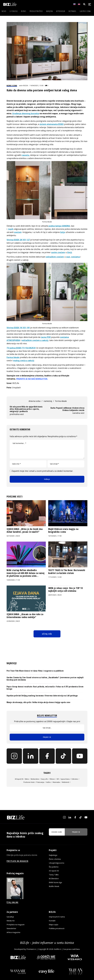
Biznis (24, 11)
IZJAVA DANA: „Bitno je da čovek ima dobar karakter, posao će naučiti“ (25, 530)
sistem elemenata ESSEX (52, 124)
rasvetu (25, 155)
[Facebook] (47, 756)
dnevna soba (35, 401)
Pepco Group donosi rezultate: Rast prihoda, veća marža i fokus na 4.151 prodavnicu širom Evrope (45, 688)
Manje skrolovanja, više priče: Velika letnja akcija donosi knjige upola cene (38, 702)
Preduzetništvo (36, 11)
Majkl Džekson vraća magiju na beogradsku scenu (63, 530)
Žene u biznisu (55, 859)
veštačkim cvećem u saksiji (35, 340)
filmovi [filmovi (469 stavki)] (52, 779)
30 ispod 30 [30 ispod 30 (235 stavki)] (19, 779)
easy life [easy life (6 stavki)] (44, 779)
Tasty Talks (54, 875)
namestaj (48, 401)
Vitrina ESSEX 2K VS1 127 (18, 240)
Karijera (49, 11)
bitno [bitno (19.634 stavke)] (27, 779)
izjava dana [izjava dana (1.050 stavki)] (65, 779)
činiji (70, 252)
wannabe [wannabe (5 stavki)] (56, 782)
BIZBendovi (54, 878)
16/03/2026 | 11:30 (13, 580)
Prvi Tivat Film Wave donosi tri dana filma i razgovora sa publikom (35, 671)
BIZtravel (73, 11)
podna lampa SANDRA (59, 226)
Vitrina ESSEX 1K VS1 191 (18, 328)
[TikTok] (63, 756)
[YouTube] (80, 756)
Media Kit (11, 921)
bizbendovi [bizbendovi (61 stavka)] (35, 779)
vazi (68, 257)
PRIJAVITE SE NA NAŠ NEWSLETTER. (32, 379)
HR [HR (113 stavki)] (58, 779)
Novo (4, 11)
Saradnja (10, 917)
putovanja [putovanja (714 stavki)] (40, 782)
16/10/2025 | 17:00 (55, 536)
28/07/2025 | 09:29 (55, 595)
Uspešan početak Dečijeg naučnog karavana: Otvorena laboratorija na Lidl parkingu (42, 696)
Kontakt (52, 921)
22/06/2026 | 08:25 (13, 621)
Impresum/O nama (57, 917)
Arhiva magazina (13, 932)
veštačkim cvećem (55, 257)
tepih (10, 229)
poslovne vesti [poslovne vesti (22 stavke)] (29, 782)
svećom (18, 232)
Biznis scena (12, 85)
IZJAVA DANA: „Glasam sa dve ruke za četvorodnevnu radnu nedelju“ (25, 616)
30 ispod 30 (54, 871)
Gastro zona (85, 11)
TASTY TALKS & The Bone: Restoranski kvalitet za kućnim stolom (67, 572)
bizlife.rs (58, 949)
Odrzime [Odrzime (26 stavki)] (75, 779)
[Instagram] (14, 756)
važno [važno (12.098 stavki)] (48, 782)
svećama (75, 257)
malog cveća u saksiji (24, 361)
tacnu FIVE (46, 337)
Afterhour (61, 11)
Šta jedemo (54, 867)
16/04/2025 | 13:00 (37, 86)
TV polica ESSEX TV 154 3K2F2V (21, 348)
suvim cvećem (58, 252)
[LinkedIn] (31, 756)
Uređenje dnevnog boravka (26, 113)
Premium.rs (31, 949)
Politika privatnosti (57, 928)
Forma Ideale (13, 357)
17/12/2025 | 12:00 (55, 577)
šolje (63, 232)
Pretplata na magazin (16, 924)
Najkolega (53, 855)
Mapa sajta (53, 924)
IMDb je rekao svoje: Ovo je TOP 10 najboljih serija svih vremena (65, 590)
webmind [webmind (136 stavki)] (65, 782)
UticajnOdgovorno (57, 863)
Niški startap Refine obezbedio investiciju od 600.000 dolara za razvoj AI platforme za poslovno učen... (26, 573)
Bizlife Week (54, 886)
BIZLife (26, 86)
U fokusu (14, 11)
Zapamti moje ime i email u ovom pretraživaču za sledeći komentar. (42, 471)
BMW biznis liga (55, 882)
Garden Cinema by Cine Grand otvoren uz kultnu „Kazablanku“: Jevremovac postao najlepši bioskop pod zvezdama (45, 679)
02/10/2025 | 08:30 (13, 536)
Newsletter (11, 928)
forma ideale (61, 401)
